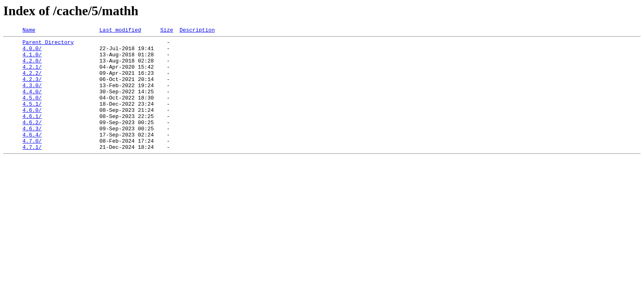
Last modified (120, 31)
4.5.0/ (32, 111)
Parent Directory (48, 44)
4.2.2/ (32, 81)
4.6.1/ (32, 133)
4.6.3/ (32, 148)
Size (167, 31)
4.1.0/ (32, 59)
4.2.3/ (32, 89)
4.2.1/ (32, 74)
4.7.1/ (32, 170)
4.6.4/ (32, 155)
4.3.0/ (32, 96)
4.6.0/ (32, 126)
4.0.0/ (32, 52)
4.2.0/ (32, 67)
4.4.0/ (32, 104)
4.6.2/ (32, 141)
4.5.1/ (32, 118)
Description (197, 31)
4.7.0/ (32, 163)
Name (29, 31)
